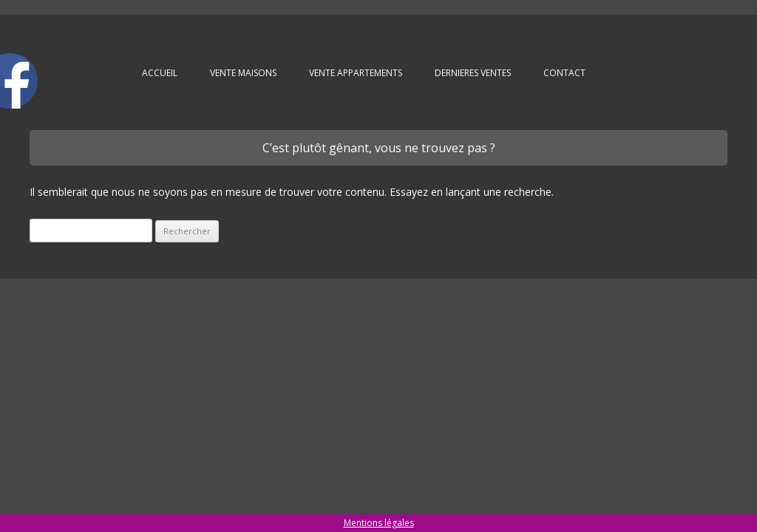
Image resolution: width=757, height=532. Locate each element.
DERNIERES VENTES (473, 73)
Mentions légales (379, 523)
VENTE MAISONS (243, 73)
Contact (564, 73)
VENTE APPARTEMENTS (356, 73)
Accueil (160, 73)
